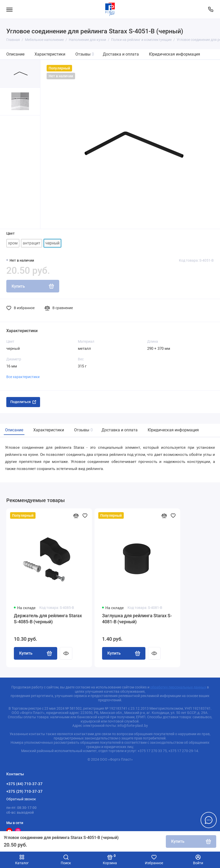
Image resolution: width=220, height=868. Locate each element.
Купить (36, 653)
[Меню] (9, 9)
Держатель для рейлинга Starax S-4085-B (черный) (48, 619)
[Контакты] (211, 9)
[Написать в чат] (209, 820)
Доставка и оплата (121, 54)
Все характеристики (23, 377)
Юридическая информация (175, 54)
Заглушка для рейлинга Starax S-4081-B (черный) (137, 619)
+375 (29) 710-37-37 (24, 791)
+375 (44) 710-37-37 (24, 784)
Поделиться (23, 402)
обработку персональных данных (178, 687)
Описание (15, 54)
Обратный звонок (21, 799)
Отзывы (85, 54)
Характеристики (50, 54)
